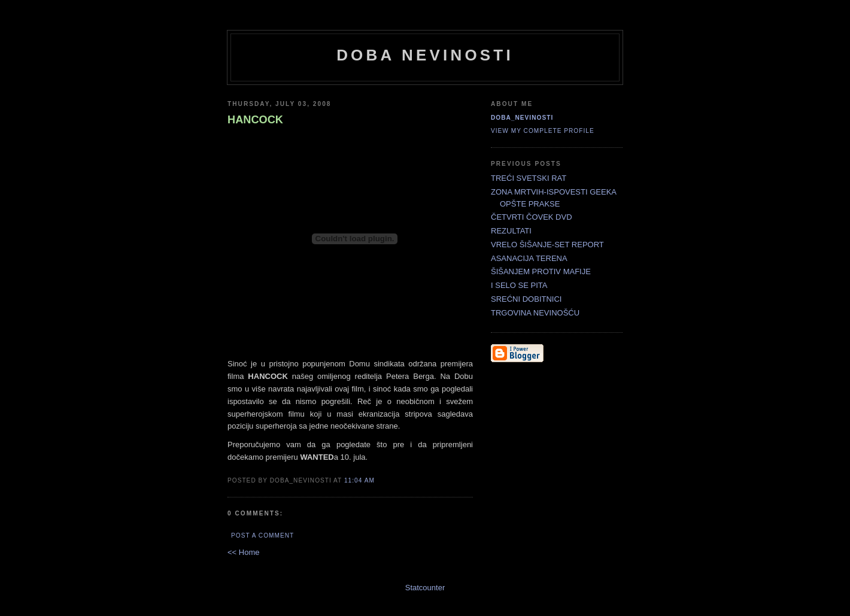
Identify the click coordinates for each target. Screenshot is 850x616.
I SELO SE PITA (519, 285)
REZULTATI (511, 231)
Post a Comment (262, 535)
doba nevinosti (425, 55)
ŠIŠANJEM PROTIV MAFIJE (541, 271)
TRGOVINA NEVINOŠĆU (535, 313)
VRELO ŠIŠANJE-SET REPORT (547, 245)
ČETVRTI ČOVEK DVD (532, 217)
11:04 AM (359, 480)
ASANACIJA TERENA (529, 258)
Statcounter (425, 588)
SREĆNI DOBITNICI (526, 299)
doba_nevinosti (522, 118)
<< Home (243, 552)
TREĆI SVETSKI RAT (529, 178)
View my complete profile (543, 131)
